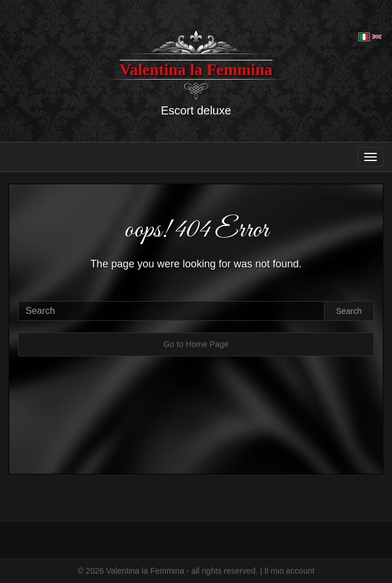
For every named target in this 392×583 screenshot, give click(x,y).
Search (349, 311)
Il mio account (289, 571)
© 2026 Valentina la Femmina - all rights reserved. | (171, 571)
